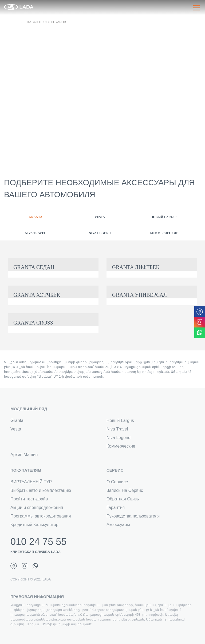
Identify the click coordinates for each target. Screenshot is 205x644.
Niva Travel (117, 429)
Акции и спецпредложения (37, 507)
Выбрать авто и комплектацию (41, 490)
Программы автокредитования (41, 516)
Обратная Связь (123, 499)
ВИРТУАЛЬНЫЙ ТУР (31, 482)
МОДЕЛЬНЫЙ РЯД (29, 409)
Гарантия (116, 507)
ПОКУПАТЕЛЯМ (26, 470)
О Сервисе (117, 482)
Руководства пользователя (133, 516)
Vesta (16, 429)
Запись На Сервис (125, 490)
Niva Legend (119, 438)
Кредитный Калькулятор (34, 525)
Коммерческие (121, 446)
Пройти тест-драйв (29, 499)
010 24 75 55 (38, 542)
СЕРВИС (115, 470)
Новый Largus (120, 420)
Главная (10, 22)
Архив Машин (24, 455)
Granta (17, 420)
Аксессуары (118, 525)
